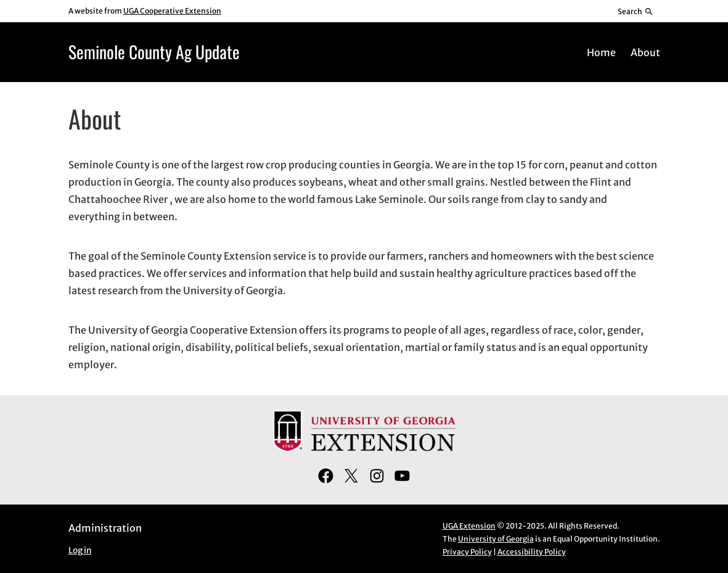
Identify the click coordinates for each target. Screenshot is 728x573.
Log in (80, 550)
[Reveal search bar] (635, 11)
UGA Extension (469, 526)
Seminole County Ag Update (154, 52)
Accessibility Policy (532, 552)
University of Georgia (496, 539)
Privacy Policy (467, 552)
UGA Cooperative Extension (172, 11)
